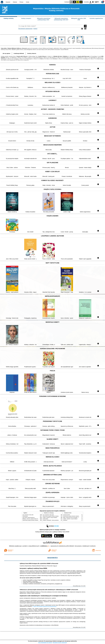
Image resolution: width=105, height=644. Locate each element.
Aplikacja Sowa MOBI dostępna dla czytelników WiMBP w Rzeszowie (39, 563)
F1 (93, 2)
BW (74, 2)
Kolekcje (35, 29)
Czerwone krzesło (67, 515)
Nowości (8, 2)
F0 (90, 2)
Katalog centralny (9, 18)
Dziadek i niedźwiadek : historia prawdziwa (51, 520)
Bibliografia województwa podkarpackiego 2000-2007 (61, 19)
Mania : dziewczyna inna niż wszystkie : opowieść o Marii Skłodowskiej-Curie (77, 518)
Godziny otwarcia (32, 53)
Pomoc (21, 2)
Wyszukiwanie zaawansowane (25, 29)
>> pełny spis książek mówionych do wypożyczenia (44, 606)
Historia (15, 2)
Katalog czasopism (26, 18)
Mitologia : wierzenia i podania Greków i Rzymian (32, 519)
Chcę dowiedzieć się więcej (45, 643)
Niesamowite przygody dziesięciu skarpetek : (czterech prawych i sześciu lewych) (37, 520)
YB (78, 2)
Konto (28, 2)
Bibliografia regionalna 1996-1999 (79, 19)
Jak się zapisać (6, 53)
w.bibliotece (45, 546)
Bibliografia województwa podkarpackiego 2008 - (44, 19)
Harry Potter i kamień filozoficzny (29, 518)
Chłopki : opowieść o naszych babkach (50, 518)
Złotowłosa (65, 520)
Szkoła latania (25, 516)
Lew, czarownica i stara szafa (28, 515)
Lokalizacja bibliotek (19, 53)
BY (81, 2)
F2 (97, 2)
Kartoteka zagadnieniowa (96, 18)
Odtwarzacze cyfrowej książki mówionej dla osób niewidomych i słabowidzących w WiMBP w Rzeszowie (49, 590)
